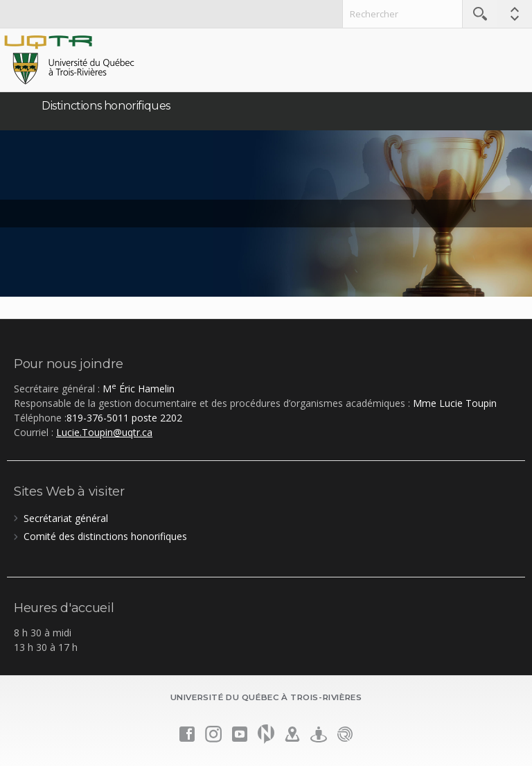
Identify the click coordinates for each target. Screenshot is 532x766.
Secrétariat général (66, 518)
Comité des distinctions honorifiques (105, 536)
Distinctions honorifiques (106, 106)
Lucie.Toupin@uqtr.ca (104, 432)
